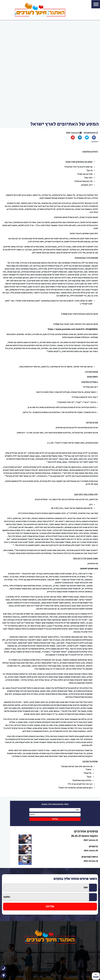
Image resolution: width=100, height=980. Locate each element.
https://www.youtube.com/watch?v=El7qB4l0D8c (73, 329)
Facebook (50, 963)
